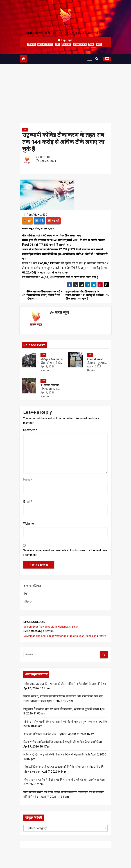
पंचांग (99, 44)
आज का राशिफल (45, 44)
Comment (30, 430)
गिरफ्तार (31, 44)
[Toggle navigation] (89, 59)
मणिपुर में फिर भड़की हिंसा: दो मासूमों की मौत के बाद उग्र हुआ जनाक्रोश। (61, 727)
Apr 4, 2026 (94, 367)
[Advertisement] (65, 91)
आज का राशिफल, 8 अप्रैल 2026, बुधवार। (45, 739)
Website (29, 524)
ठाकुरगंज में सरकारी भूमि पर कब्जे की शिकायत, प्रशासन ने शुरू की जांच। (61, 714)
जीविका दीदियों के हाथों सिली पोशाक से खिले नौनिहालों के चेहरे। (57, 760)
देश (25, 130)
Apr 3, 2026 (48, 393)
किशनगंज (66, 44)
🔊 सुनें (28, 221)
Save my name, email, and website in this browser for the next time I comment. (65, 553)
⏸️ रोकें (40, 221)
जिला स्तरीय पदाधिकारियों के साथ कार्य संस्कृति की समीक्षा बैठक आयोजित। (63, 748)
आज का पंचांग (80, 44)
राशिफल (28, 602)
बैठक (91, 44)
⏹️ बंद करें (54, 221)
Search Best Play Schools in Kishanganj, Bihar (52, 627)
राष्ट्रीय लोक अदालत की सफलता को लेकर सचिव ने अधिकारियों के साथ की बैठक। (65, 689)
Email (28, 502)
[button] (98, 59)
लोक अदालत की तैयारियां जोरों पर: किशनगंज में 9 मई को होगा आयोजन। (61, 786)
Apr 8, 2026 (48, 367)
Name (28, 480)
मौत (57, 44)
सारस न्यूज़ (45, 157)
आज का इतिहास (32, 586)
